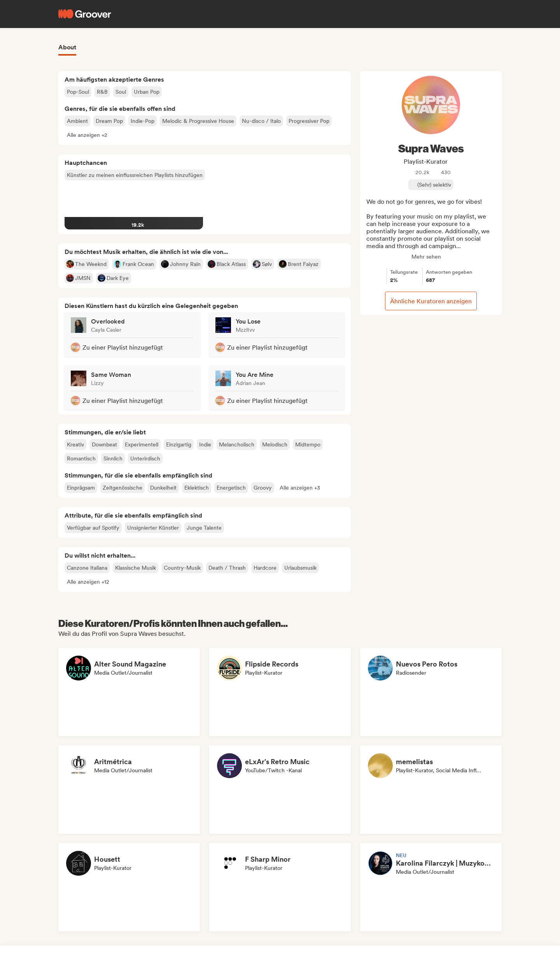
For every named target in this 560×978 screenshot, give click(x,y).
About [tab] (67, 47)
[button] (87, 135)
